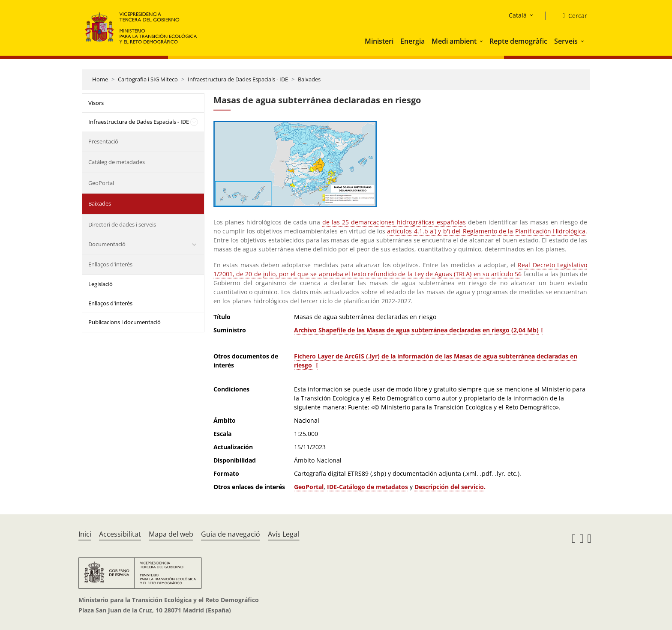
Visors (96, 103)
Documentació (107, 244)
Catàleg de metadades (117, 162)
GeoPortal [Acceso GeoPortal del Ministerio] (309, 487)
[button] (482, 41)
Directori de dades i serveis (122, 224)
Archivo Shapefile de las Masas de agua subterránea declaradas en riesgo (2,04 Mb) (416, 330)
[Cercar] (571, 16)
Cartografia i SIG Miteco (148, 79)
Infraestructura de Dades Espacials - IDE (238, 79)
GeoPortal (101, 183)
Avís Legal (283, 534)
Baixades (309, 79)
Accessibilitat (120, 534)
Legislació (100, 284)
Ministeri (379, 41)
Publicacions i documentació (124, 322)
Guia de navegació (231, 534)
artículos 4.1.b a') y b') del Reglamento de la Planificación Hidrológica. (487, 231)
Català (518, 15)
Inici (85, 534)
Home (100, 79)
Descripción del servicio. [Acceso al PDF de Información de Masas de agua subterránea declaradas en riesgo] (450, 487)
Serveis (566, 41)
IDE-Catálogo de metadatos (367, 487)
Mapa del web (171, 534)
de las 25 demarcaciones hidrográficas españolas (394, 222)
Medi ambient (454, 41)
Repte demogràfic (518, 41)
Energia (412, 41)
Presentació (103, 141)
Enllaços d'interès (110, 264)
